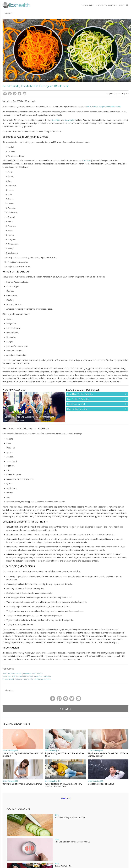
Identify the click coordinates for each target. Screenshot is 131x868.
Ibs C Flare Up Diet (76, 404)
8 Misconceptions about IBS (101, 784)
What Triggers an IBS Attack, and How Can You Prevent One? (64, 785)
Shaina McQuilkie (123, 94)
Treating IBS (88, 5)
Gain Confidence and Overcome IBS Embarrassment (29, 417)
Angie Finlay (20, 420)
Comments (65, 709)
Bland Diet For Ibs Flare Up (80, 394)
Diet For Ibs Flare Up (77, 409)
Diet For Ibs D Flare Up (78, 399)
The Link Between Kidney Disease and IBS (73, 842)
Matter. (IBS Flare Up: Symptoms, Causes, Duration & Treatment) (27, 676)
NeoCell (10, 534)
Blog (122, 5)
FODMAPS (86, 160)
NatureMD (69, 120)
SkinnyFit (10, 554)
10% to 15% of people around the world (103, 106)
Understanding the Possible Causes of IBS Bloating (23, 755)
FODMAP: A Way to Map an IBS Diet (70, 817)
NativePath (11, 527)
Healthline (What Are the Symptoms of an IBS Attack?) (23, 674)
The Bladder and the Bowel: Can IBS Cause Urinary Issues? (108, 755)
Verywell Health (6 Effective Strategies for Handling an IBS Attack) (27, 679)
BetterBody (12, 547)
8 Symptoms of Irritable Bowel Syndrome (22, 784)
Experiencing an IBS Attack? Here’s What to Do (65, 755)
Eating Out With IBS (63, 866)
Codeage (10, 539)
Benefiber (56, 120)
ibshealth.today (65, 798)
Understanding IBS (107, 5)
